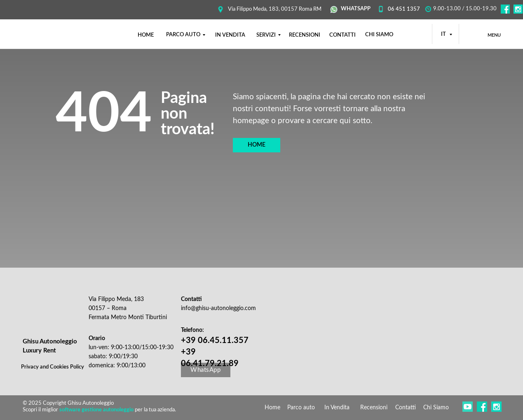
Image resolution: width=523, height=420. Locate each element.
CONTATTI (342, 35)
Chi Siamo (436, 408)
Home (272, 408)
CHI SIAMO (379, 35)
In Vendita (337, 408)
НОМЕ (146, 35)
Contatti (406, 408)
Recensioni (374, 408)
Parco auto (301, 408)
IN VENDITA (230, 35)
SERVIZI (266, 35)
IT (444, 34)
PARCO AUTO (183, 35)
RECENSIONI (305, 35)
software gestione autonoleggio (96, 410)
